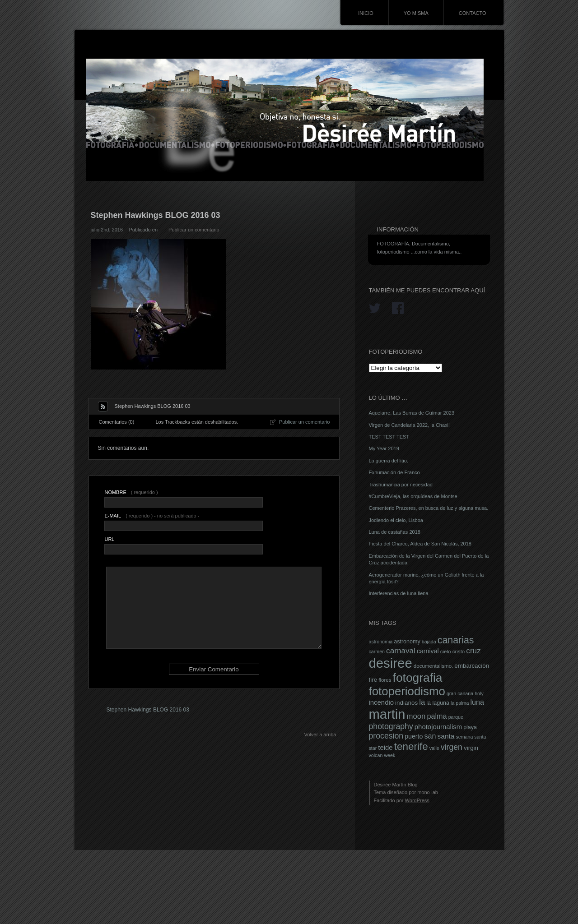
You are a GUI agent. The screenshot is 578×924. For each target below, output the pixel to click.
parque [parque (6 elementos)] (456, 717)
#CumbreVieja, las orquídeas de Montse (413, 496)
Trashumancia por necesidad (401, 485)
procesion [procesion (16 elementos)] (386, 736)
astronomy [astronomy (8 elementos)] (407, 642)
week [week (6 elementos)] (389, 755)
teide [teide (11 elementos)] (385, 748)
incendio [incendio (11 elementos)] (382, 702)
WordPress (417, 800)
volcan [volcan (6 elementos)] (376, 755)
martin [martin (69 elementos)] (387, 714)
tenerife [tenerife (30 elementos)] (411, 746)
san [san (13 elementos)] (430, 736)
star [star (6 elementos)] (373, 748)
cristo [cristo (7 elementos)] (459, 651)
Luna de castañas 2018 (395, 532)
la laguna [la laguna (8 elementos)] (438, 703)
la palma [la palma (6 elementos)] (460, 703)
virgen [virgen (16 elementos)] (452, 747)
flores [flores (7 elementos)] (385, 680)
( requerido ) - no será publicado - (152, 516)
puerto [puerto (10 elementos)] (414, 736)
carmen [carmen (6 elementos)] (377, 651)
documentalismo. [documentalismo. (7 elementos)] (433, 666)
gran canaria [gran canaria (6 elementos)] (460, 693)
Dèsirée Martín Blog (396, 785)
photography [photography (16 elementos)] (391, 726)
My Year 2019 (384, 448)
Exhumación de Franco (394, 472)
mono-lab (428, 792)
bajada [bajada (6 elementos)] (429, 642)
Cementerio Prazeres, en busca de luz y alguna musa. (429, 508)
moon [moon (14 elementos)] (416, 716)
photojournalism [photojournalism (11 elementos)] (438, 727)
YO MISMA (416, 13)
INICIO (366, 13)
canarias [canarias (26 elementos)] (456, 640)
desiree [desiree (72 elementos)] (391, 663)
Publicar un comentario (194, 230)
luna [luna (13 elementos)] (477, 702)
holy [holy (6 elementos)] (479, 693)
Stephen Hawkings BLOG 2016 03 (148, 710)
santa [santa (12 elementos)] (446, 736)
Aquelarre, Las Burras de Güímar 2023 (412, 413)
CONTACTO (473, 13)
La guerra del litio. (389, 461)
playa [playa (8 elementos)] (470, 727)
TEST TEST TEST (389, 437)
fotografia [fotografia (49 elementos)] (418, 678)
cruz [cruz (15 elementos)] (473, 651)
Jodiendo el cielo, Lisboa (396, 520)
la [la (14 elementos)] (422, 702)
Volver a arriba (320, 735)
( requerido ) (131, 492)
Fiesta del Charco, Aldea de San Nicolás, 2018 (420, 544)
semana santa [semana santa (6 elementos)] (471, 737)
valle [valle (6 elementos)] (434, 748)
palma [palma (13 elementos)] (437, 716)
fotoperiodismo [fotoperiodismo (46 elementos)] (407, 691)
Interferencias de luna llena (399, 593)
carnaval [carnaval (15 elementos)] (401, 651)
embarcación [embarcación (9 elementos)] (472, 666)
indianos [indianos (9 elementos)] (406, 703)
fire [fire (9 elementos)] (373, 680)
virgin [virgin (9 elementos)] (471, 748)
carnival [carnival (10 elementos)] (428, 651)
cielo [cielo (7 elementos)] (446, 651)
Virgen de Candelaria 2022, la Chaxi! (410, 425)
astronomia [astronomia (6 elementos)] (381, 642)
